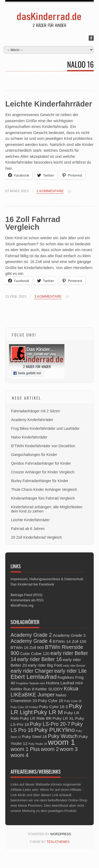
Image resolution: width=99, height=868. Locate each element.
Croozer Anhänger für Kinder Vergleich (43, 472)
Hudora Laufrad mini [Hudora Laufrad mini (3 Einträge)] (64, 683)
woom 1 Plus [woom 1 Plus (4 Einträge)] (25, 749)
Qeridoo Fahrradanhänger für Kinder (41, 463)
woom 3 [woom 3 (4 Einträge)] (69, 749)
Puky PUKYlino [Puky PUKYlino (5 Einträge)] (55, 730)
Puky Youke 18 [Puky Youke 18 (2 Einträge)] (38, 744)
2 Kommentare (50, 191)
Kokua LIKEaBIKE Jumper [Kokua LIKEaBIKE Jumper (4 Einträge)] (44, 692)
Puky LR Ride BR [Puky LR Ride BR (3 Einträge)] (36, 718)
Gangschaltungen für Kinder (34, 455)
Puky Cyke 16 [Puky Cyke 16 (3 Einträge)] (51, 701)
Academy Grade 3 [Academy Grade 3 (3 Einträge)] (69, 635)
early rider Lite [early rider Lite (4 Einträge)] (70, 671)
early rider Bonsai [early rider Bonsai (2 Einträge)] (74, 666)
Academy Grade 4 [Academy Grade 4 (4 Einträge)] (31, 641)
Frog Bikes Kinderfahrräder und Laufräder (45, 428)
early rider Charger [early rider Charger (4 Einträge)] (32, 671)
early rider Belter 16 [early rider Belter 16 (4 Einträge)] (39, 659)
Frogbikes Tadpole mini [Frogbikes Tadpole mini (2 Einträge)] (30, 683)
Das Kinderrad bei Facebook (32, 584)
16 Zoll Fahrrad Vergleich (33, 223)
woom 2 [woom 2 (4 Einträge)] (50, 749)
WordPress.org (22, 605)
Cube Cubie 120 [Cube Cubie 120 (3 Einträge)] (35, 654)
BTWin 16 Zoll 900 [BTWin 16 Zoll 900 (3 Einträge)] (27, 647)
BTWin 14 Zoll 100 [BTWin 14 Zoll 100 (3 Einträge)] (70, 641)
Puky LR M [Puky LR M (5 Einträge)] (48, 712)
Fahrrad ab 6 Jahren (28, 529)
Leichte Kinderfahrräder (49, 104)
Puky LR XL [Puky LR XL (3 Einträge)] (63, 718)
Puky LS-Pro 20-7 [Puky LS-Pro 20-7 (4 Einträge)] (50, 724)
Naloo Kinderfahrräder (29, 437)
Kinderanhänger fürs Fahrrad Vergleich (43, 498)
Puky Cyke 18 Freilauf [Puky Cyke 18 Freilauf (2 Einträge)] (24, 707)
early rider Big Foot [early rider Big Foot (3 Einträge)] (45, 665)
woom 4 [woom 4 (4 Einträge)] (20, 755)
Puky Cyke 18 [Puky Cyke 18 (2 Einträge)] (73, 701)
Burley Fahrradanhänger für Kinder (40, 481)
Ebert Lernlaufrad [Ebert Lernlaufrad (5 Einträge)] (34, 677)
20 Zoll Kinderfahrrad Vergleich (36, 537)
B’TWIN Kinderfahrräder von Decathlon (43, 446)
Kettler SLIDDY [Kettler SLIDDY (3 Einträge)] (49, 689)
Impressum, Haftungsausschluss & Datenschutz (47, 579)
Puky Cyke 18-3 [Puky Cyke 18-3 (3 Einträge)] (53, 707)
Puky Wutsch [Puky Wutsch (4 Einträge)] (63, 736)
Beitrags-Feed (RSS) (27, 595)
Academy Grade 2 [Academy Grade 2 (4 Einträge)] (31, 635)
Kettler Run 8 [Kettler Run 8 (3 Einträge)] (22, 689)
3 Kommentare (48, 297)
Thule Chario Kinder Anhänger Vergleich (44, 490)
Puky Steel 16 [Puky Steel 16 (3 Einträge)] (34, 737)
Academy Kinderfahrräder (32, 420)
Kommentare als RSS (27, 600)
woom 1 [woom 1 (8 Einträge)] (62, 742)
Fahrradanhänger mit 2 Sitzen (36, 411)
